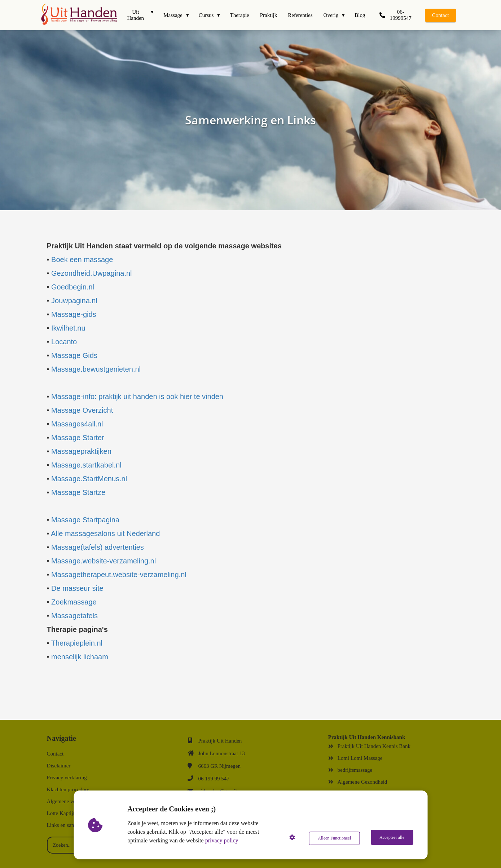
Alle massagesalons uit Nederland (105, 533)
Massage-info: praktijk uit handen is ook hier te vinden (137, 397)
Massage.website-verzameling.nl (104, 561)
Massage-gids (74, 314)
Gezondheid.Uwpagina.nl (92, 273)
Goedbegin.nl (73, 287)
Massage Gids (74, 355)
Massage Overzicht (82, 410)
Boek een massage (81, 260)
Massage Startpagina (85, 520)
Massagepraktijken (81, 451)
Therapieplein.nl (77, 643)
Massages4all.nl (77, 424)
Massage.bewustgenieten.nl (96, 369)
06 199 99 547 (214, 779)
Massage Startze (78, 492)
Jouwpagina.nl (74, 301)
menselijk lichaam (80, 657)
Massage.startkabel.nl (86, 465)
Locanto (64, 342)
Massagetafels (74, 616)
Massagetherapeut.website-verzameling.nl (119, 575)
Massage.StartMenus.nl (89, 479)
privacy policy (223, 840)
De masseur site (77, 588)
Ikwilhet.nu (70, 328)
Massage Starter (78, 438)
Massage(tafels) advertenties (98, 547)
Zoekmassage (74, 602)
